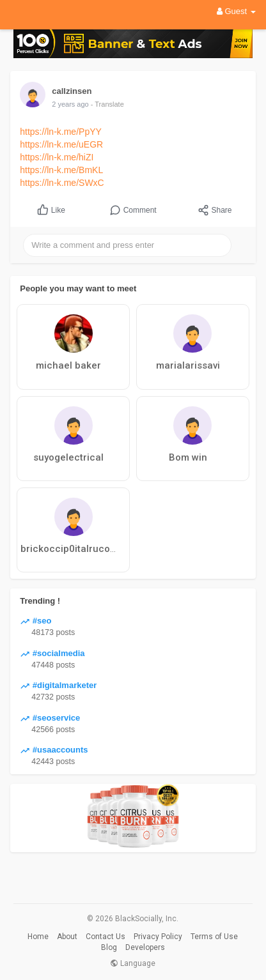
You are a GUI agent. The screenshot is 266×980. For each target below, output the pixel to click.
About (67, 937)
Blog (109, 947)
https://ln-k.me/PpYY (61, 132)
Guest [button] (236, 11)
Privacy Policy (158, 937)
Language (133, 963)
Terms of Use (214, 937)
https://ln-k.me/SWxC (62, 183)
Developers (145, 947)
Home (38, 937)
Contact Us (106, 937)
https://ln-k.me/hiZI (57, 157)
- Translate (107, 104)
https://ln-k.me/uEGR (61, 144)
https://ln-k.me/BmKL (61, 170)
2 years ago (70, 104)
